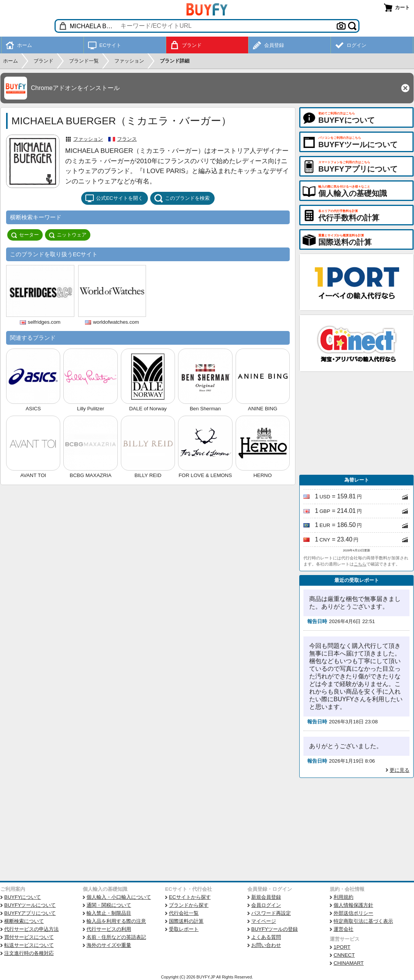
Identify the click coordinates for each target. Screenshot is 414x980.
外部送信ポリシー (353, 913)
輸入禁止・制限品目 (109, 913)
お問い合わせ (266, 945)
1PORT (342, 947)
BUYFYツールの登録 (274, 929)
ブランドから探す (189, 905)
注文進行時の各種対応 (29, 953)
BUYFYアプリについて (30, 913)
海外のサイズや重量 (109, 945)
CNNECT (344, 955)
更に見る (400, 770)
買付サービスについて (29, 937)
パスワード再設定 (271, 913)
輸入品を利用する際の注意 (116, 921)
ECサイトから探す (190, 897)
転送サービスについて (29, 945)
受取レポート (184, 929)
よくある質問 (266, 937)
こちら (360, 564)
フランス (127, 139)
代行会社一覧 (184, 913)
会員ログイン (266, 905)
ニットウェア (68, 235)
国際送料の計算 (186, 921)
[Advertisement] (356, 423)
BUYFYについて (22, 897)
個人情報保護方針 (353, 905)
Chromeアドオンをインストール (75, 88)
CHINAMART (349, 963)
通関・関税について (109, 905)
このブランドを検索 (182, 198)
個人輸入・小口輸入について (119, 897)
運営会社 (343, 929)
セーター (25, 235)
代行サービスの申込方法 (31, 929)
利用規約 (343, 897)
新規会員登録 (266, 897)
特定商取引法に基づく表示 (363, 921)
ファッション (88, 139)
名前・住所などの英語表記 (116, 937)
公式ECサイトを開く (114, 198)
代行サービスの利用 (109, 929)
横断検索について (24, 921)
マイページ (264, 921)
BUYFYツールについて (30, 905)
